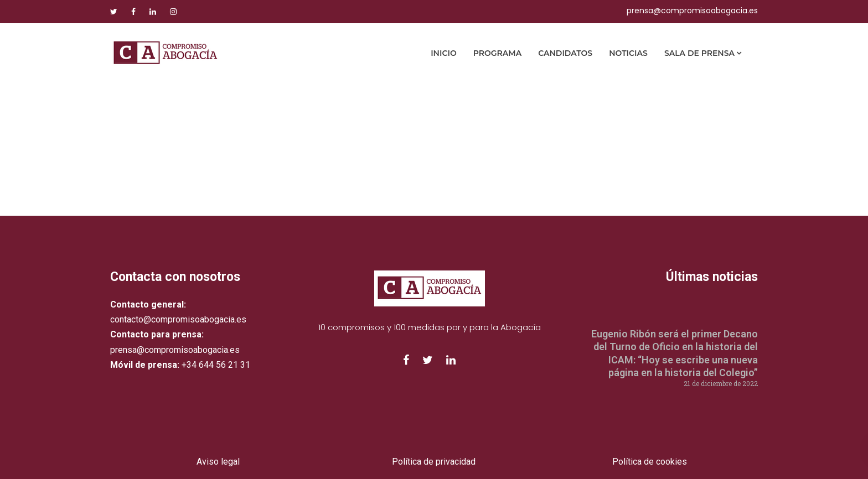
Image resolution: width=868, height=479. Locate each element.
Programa (497, 53)
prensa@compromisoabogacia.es (692, 11)
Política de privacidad (434, 462)
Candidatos (565, 53)
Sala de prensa (699, 53)
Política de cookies (650, 462)
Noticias (628, 53)
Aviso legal (218, 462)
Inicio (444, 53)
